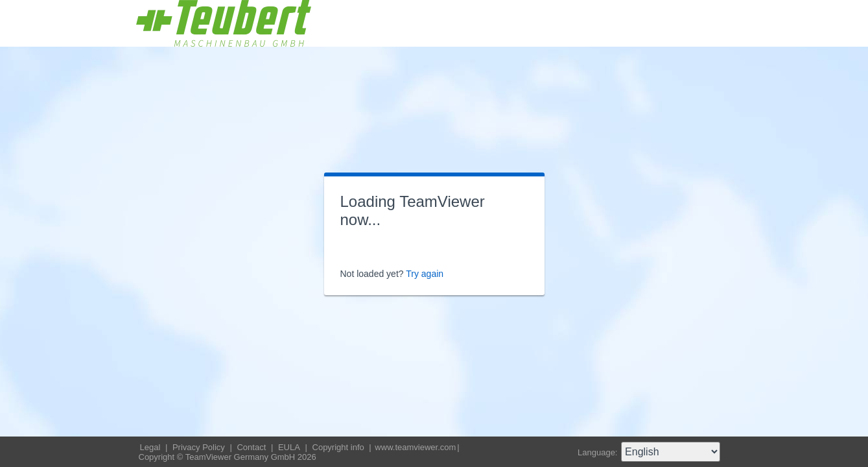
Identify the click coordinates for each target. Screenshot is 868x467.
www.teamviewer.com (415, 447)
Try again (425, 274)
